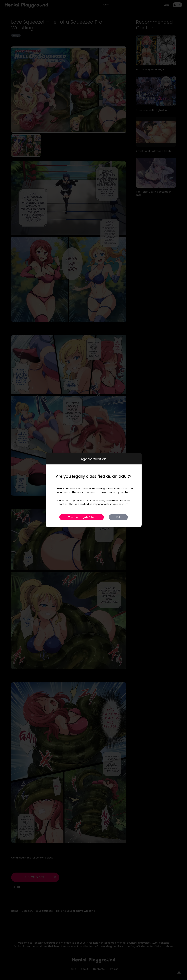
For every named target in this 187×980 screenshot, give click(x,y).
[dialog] (94, 490)
